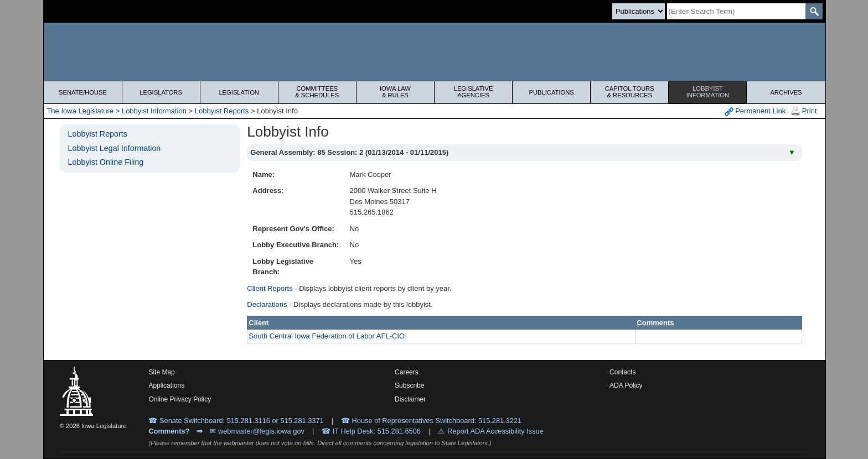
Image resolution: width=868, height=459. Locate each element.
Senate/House (83, 92)
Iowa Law (395, 92)
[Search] (736, 11)
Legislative (473, 92)
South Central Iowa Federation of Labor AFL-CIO (327, 336)
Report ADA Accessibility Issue (495, 431)
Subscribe (409, 385)
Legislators (161, 92)
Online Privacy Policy (180, 399)
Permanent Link (755, 111)
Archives (786, 92)
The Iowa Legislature (80, 111)
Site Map (161, 372)
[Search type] (639, 11)
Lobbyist (707, 92)
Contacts (622, 372)
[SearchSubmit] (814, 11)
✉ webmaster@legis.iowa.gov (257, 431)
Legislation (239, 92)
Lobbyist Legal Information (115, 148)
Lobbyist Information (154, 111)
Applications (166, 385)
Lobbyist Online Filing (106, 162)
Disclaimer (410, 399)
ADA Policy (626, 385)
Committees (317, 92)
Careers (407, 372)
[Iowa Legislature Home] (434, 52)
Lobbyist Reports (222, 111)
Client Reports (270, 288)
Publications (552, 92)
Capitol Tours (629, 92)
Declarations (267, 304)
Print (804, 111)
